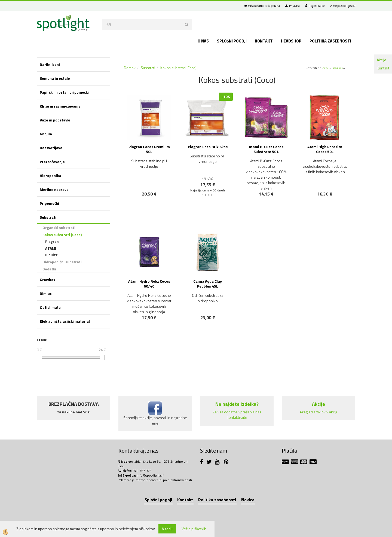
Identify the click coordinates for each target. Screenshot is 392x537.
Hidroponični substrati (62, 262)
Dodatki (49, 269)
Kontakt (383, 68)
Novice (248, 500)
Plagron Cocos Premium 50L (149, 149)
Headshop (291, 41)
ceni (327, 68)
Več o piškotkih (194, 529)
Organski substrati (59, 228)
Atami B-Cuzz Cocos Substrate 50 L (266, 149)
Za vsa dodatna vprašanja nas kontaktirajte (237, 415)
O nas (203, 41)
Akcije (382, 60)
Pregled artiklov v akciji (318, 412)
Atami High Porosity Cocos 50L (325, 149)
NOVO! (210, 210)
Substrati (148, 68)
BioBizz (51, 255)
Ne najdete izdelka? (237, 404)
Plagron (52, 242)
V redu (167, 529)
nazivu (339, 68)
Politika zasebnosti (330, 41)
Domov (130, 68)
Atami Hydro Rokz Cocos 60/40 (149, 284)
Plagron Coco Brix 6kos (208, 147)
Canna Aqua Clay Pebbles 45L (208, 284)
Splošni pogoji (232, 41)
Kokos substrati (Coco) (62, 235)
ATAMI (51, 248)
